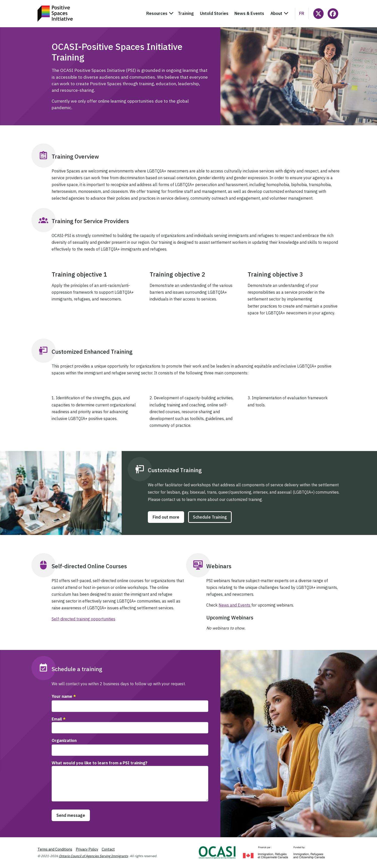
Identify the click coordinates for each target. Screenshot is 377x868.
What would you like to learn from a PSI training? (99, 763)
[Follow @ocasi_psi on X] (318, 13)
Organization (64, 740)
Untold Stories (214, 13)
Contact (108, 849)
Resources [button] (157, 13)
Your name (62, 696)
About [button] (276, 13)
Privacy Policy (87, 849)
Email (57, 719)
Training (186, 13)
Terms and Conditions (55, 849)
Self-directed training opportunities (83, 619)
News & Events (249, 13)
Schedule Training (210, 517)
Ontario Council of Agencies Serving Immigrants (93, 856)
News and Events (235, 605)
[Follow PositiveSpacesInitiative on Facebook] (333, 13)
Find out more (166, 517)
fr (302, 13)
